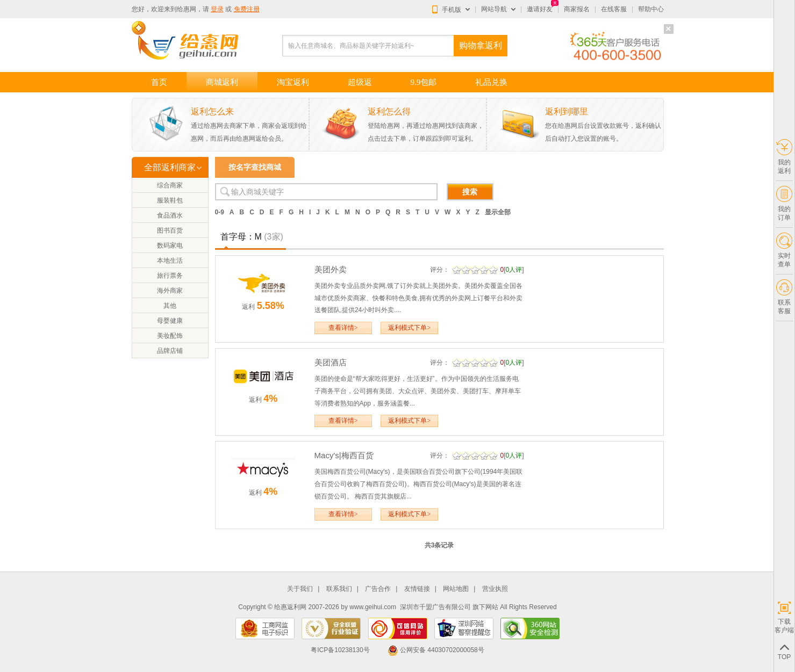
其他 (170, 306)
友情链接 (417, 589)
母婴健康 (170, 321)
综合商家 (170, 185)
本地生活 (170, 261)
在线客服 (614, 9)
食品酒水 (170, 215)
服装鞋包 (170, 200)
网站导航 (494, 9)
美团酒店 (331, 362)
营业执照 (495, 589)
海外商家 (170, 291)
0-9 (220, 212)
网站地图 (456, 589)
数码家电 (170, 245)
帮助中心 (651, 9)
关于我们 (300, 589)
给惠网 (187, 9)
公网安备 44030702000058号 (436, 650)
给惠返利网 (290, 607)
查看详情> (343, 328)
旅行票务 (170, 276)
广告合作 (378, 589)
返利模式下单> (409, 328)
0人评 (514, 270)
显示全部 (498, 212)
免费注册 (247, 9)
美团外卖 (331, 269)
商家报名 (577, 9)
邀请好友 (540, 9)
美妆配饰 (170, 336)
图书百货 (170, 230)
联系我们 (339, 589)
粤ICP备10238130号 (340, 650)
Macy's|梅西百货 (344, 455)
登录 (217, 9)
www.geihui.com (373, 607)
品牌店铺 (170, 351)
